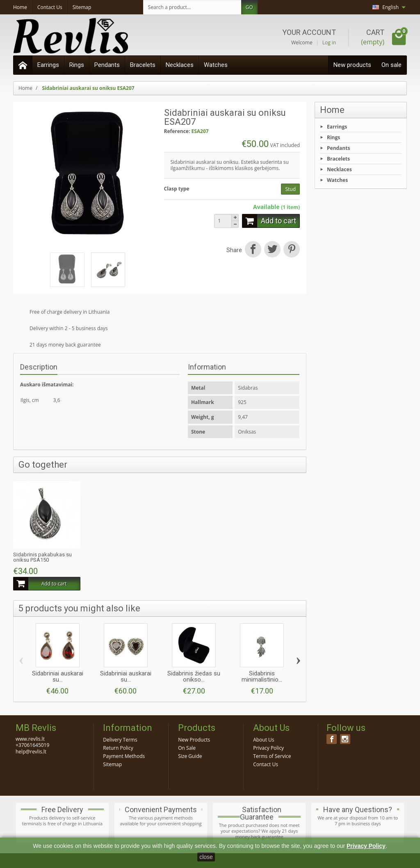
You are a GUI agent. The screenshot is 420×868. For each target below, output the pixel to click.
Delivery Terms (120, 740)
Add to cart (269, 221)
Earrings (48, 65)
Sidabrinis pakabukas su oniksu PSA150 (42, 557)
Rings (77, 65)
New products (352, 65)
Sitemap (112, 764)
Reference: (177, 131)
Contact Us (266, 764)
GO (249, 7)
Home (332, 110)
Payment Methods (124, 756)
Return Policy (118, 748)
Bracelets (143, 65)
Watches (216, 65)
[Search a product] (192, 7)
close (206, 857)
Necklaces (180, 65)
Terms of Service (272, 756)
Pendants (107, 65)
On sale (391, 65)
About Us (264, 740)
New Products (194, 740)
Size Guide (190, 756)
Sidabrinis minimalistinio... (262, 676)
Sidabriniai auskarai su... (58, 676)
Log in (329, 43)
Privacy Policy (268, 748)
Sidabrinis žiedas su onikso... (194, 676)
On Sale (187, 748)
